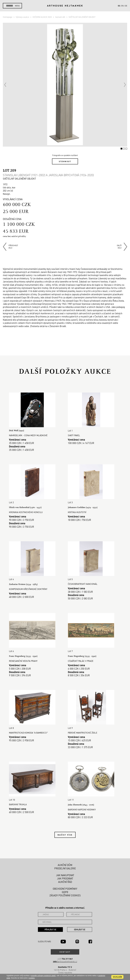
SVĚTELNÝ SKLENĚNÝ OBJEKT (82, 17)
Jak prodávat (65, 877)
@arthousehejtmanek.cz (65, 960)
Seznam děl (60, 17)
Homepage (8, 17)
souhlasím (117, 977)
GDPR (65, 891)
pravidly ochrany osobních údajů (43, 976)
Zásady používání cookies (65, 894)
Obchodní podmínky (65, 887)
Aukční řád (65, 881)
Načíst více (65, 834)
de (126, 6)
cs (119, 6)
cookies (32, 978)
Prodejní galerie (65, 867)
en (122, 6)
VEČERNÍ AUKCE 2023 (42, 17)
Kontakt (65, 951)
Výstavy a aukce (23, 17)
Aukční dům (65, 864)
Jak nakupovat (65, 874)
